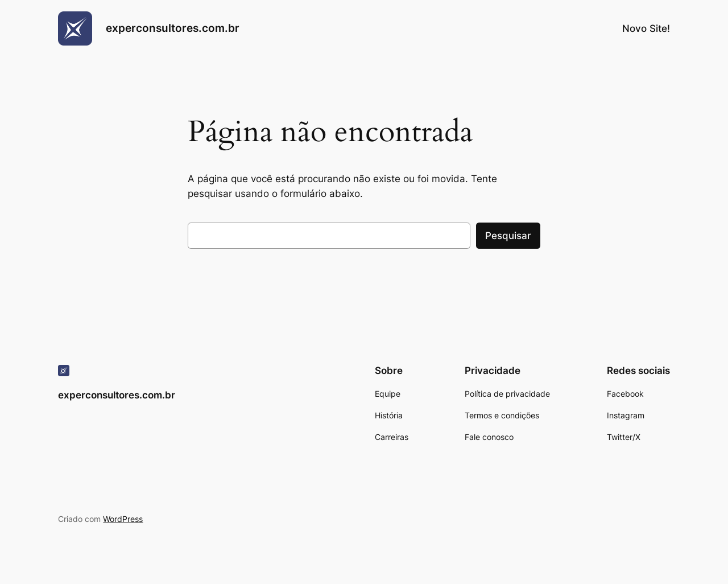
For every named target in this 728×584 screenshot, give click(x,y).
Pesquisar (508, 236)
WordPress (123, 519)
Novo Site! (646, 28)
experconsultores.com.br (173, 28)
